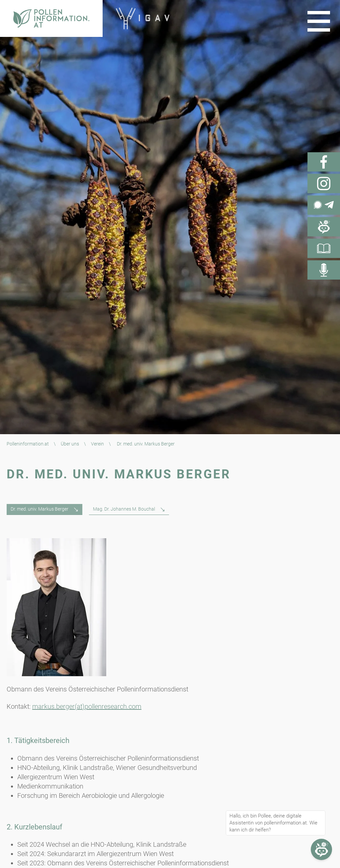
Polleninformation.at (28, 444)
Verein (97, 444)
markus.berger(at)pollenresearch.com (87, 706)
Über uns (70, 444)
